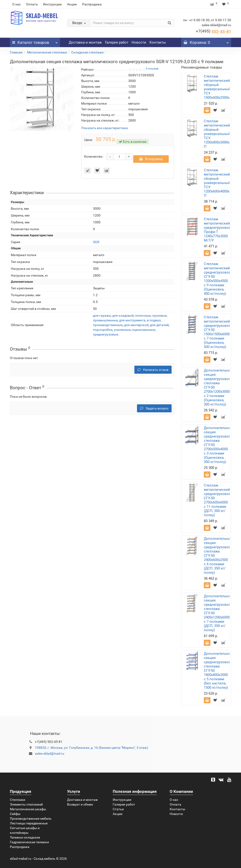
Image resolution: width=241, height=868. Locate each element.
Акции (72, 4)
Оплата (32, 4)
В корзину (151, 159)
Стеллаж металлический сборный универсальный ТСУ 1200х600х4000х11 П (219, 183)
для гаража (102, 315)
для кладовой (123, 315)
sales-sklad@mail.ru (50, 753)
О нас (16, 4)
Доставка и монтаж (85, 42)
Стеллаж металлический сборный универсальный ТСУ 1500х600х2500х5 (218, 87)
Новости (139, 42)
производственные (108, 325)
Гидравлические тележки (29, 842)
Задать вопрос (154, 408)
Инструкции (52, 4)
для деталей (159, 325)
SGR (96, 242)
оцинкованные (144, 330)
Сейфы (15, 814)
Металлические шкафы (28, 809)
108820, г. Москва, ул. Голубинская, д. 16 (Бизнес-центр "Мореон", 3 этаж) (91, 748)
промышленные (105, 320)
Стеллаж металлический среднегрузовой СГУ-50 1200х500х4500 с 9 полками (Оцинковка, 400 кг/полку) (217, 279)
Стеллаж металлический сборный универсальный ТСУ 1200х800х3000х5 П (218, 134)
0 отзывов (152, 69)
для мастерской (136, 325)
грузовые (159, 315)
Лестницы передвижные (29, 823)
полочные (143, 315)
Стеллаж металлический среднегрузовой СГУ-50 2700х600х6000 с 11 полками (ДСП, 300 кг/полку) (217, 500)
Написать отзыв (153, 370)
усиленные (122, 330)
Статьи (118, 809)
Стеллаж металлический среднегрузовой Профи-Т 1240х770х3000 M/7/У (217, 230)
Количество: (94, 156)
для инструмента (132, 320)
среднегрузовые (106, 334)
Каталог (35, 41)
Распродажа (92, 4)
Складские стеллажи (87, 52)
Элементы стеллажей (26, 804)
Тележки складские (25, 837)
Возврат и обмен (80, 804)
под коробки (103, 330)
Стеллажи (18, 800)
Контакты (158, 42)
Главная (16, 52)
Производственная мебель (31, 819)
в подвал (154, 320)
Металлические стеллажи (47, 52)
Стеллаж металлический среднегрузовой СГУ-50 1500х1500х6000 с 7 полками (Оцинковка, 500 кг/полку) (217, 332)
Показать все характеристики (104, 128)
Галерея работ (117, 42)
